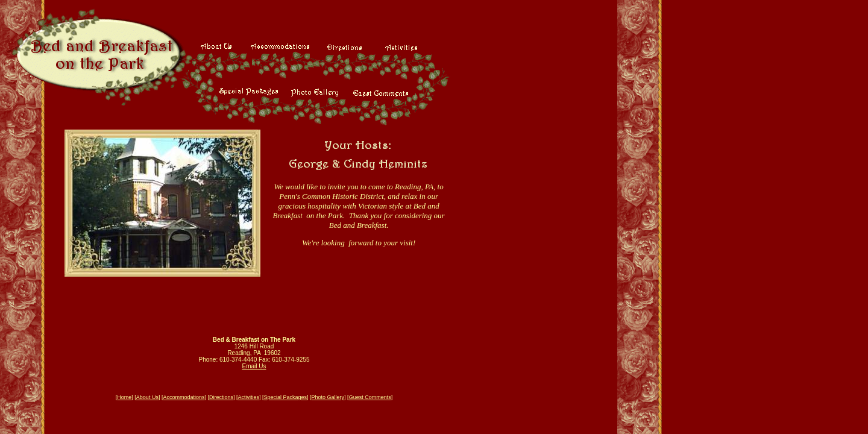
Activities (248, 397)
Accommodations (184, 397)
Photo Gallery (328, 397)
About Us (147, 397)
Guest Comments (370, 397)
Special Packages (286, 397)
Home (124, 397)
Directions (221, 397)
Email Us (254, 366)
